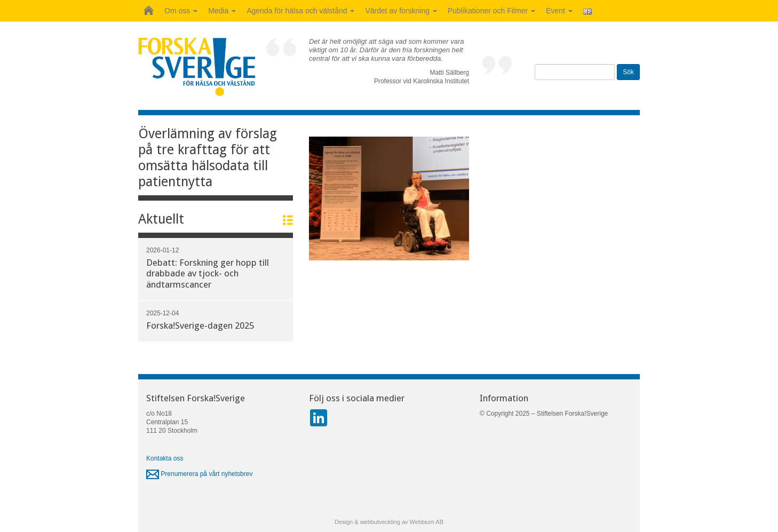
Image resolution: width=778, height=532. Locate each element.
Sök (628, 72)
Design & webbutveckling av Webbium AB (389, 522)
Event (559, 11)
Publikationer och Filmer (491, 11)
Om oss (181, 11)
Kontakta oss (165, 458)
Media (222, 11)
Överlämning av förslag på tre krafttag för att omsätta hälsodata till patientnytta (208, 158)
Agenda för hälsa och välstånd (300, 11)
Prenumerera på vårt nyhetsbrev (199, 474)
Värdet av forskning (401, 11)
